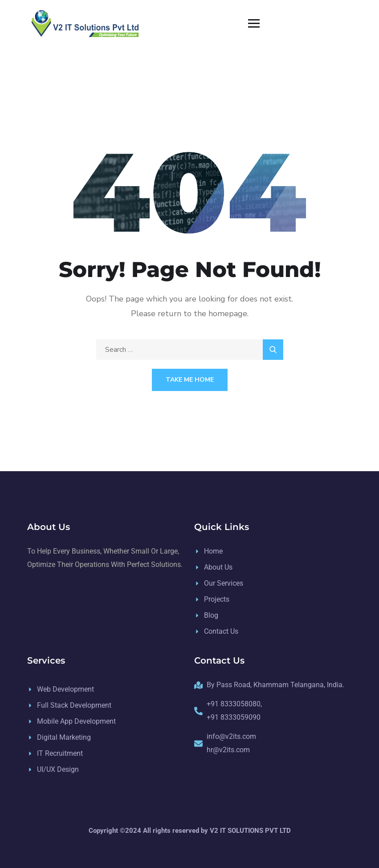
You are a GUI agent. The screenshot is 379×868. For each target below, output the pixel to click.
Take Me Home (190, 380)
